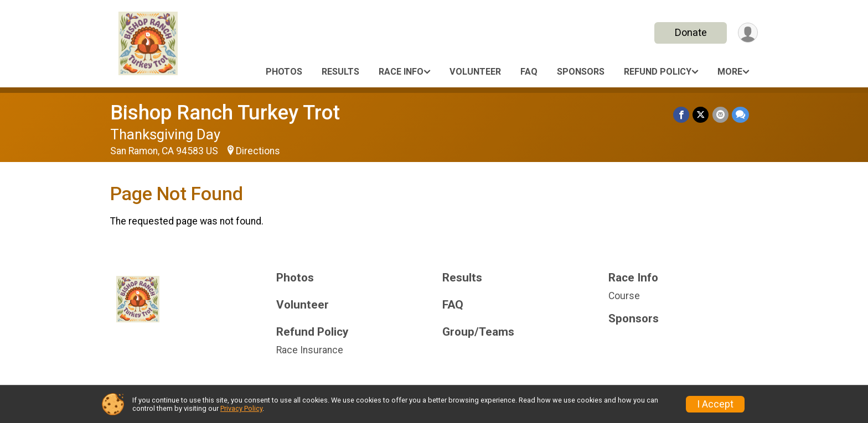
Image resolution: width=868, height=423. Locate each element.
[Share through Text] (740, 115)
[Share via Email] (720, 115)
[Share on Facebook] (682, 115)
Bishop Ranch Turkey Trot (225, 113)
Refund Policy (658, 72)
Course (624, 296)
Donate (690, 32)
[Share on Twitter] (701, 115)
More (730, 72)
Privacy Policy (241, 408)
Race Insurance (310, 350)
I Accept (715, 404)
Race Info (401, 72)
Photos (284, 72)
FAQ (529, 72)
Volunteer (475, 72)
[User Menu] (748, 33)
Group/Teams (478, 332)
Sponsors (581, 72)
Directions (258, 151)
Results (340, 72)
